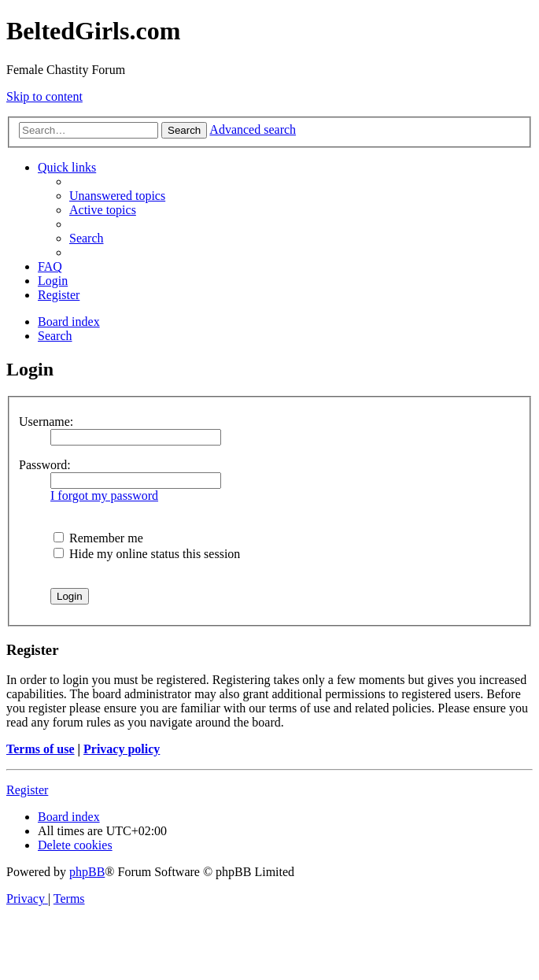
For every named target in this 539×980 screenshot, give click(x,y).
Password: (45, 465)
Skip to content (44, 96)
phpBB (87, 872)
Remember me (98, 538)
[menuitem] (117, 196)
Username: (46, 422)
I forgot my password (104, 496)
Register (27, 790)
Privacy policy (122, 749)
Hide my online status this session (147, 554)
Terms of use (41, 749)
